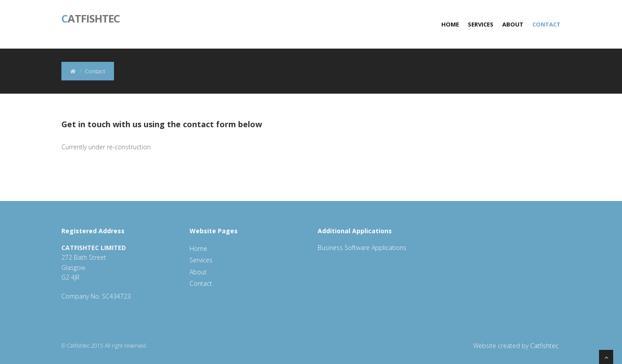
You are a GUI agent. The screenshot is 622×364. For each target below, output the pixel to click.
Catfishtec (544, 346)
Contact (546, 24)
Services (481, 24)
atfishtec (91, 18)
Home (450, 24)
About (513, 24)
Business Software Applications (362, 248)
